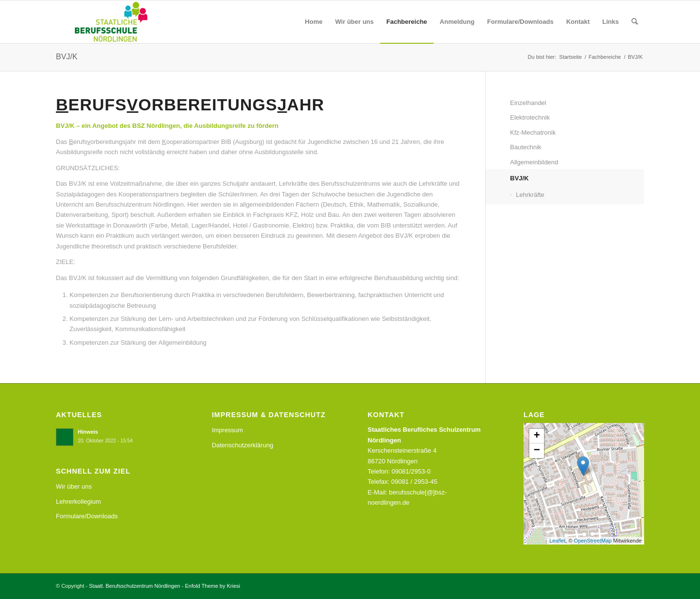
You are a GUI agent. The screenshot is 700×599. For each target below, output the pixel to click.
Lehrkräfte (530, 195)
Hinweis (88, 432)
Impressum (227, 430)
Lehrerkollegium (79, 502)
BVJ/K (67, 57)
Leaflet (557, 541)
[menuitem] (314, 22)
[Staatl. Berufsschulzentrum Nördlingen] (104, 22)
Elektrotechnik (530, 117)
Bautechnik (525, 147)
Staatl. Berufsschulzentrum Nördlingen (135, 586)
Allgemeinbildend (534, 162)
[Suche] (635, 22)
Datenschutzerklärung (243, 445)
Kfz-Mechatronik (533, 132)
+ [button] (537, 436)
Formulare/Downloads (87, 516)
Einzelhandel (528, 103)
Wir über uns (74, 486)
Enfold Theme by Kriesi (213, 586)
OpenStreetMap (593, 541)
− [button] (537, 451)
